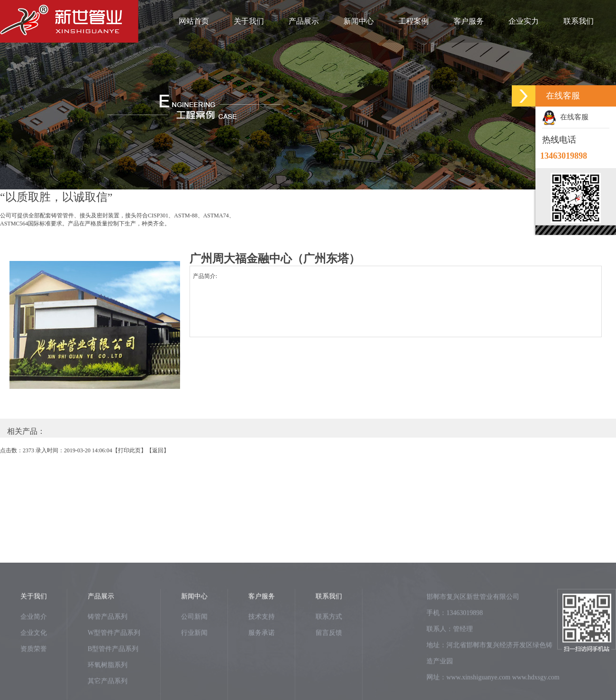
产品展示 (304, 21)
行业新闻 (194, 670)
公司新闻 (194, 654)
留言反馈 (329, 670)
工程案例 (414, 21)
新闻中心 (359, 21)
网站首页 (194, 21)
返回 (158, 450)
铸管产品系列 (108, 654)
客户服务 (469, 21)
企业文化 (34, 670)
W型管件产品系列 (114, 670)
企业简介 (34, 654)
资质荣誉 (34, 686)
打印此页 (129, 450)
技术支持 (262, 654)
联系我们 (579, 21)
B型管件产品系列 (113, 686)
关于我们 (249, 21)
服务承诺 (262, 670)
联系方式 (329, 654)
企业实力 (524, 21)
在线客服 (565, 117)
